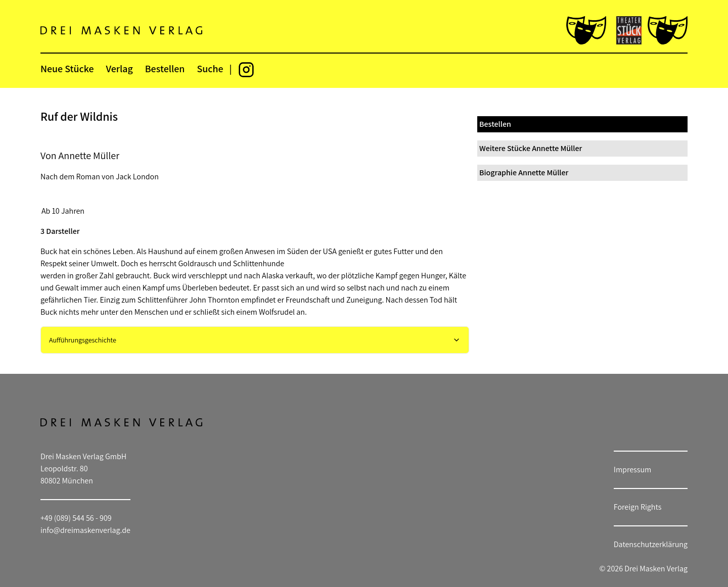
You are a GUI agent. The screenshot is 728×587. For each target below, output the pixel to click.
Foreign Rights (638, 507)
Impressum (632, 470)
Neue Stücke (67, 69)
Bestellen (165, 69)
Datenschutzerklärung (651, 544)
